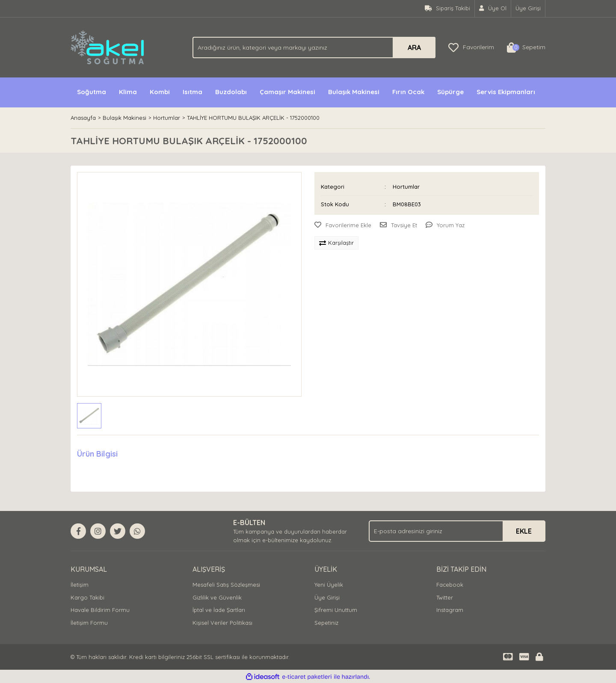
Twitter (445, 597)
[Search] (314, 48)
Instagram (450, 610)
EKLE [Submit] (524, 531)
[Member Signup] (493, 9)
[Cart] (526, 48)
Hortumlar (406, 187)
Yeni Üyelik (329, 585)
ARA (414, 48)
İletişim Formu (89, 623)
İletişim (80, 585)
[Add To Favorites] (343, 226)
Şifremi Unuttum (336, 610)
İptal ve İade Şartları (219, 610)
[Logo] (108, 47)
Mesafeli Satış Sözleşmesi (226, 585)
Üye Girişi (327, 597)
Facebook (450, 585)
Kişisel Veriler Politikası (222, 623)
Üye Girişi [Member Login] (528, 8)
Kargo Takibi (87, 597)
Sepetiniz (326, 623)
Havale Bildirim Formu (100, 610)
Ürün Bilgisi (97, 454)
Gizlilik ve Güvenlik (217, 597)
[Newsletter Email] (457, 531)
